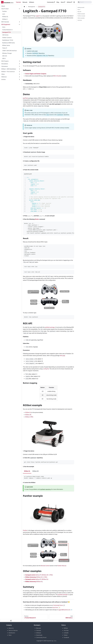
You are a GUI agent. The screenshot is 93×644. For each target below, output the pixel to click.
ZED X (4, 58)
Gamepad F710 (6, 32)
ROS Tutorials (5, 22)
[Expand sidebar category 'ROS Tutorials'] (19, 22)
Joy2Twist (26, 98)
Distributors (12, 633)
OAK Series (5, 35)
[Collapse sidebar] (11, 621)
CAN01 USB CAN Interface (10, 51)
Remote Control (45, 566)
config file (46, 369)
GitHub (69, 2)
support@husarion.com (64, 610)
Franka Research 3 (7, 30)
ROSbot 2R (28, 415)
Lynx (4, 14)
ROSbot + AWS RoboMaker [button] (9, 69)
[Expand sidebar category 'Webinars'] (19, 77)
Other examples (81, 18)
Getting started (81, 7)
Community (51, 2)
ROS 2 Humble (57, 76)
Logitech (38, 16)
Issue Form (55, 608)
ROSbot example (81, 14)
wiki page (62, 356)
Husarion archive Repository (40, 55)
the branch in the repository (57, 115)
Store (63, 2)
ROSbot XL (5, 17)
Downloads (39, 635)
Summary (80, 20)
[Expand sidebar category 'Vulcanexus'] (19, 66)
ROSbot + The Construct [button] (8, 72)
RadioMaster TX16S (8, 40)
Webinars (4, 77)
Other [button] (3, 74)
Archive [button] (4, 79)
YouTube (66, 630)
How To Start (5, 9)
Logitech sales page (32, 51)
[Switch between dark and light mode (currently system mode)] (74, 2)
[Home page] (24, 7)
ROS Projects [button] (5, 61)
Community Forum (58, 605)
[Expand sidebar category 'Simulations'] (19, 64)
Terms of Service (13, 630)
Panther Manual (62, 566)
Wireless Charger (7, 53)
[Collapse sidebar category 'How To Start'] (19, 9)
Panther (5, 11)
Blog (58, 2)
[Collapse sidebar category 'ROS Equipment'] (19, 24)
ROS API (79, 12)
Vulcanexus (5, 66)
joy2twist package (50, 327)
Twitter (66, 635)
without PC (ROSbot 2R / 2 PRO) (39, 575)
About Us (11, 628)
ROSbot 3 (5, 19)
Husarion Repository (36, 53)
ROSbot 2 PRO (29, 417)
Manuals (25, 2)
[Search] (85, 2)
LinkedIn (66, 633)
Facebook (66, 637)
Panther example (81, 16)
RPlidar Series (6, 45)
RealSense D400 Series (9, 43)
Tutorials (18, 2)
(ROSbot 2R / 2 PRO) (36, 577)
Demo (79, 10)
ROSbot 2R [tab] (35, 471)
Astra (4, 27)
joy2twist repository (46, 489)
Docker (37, 219)
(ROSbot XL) (34, 582)
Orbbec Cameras (7, 38)
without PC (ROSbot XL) (37, 579)
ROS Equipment (6, 24)
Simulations (5, 64)
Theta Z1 (5, 48)
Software (32, 2)
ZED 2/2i (5, 56)
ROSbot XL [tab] (27, 471)
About (3, 6)
